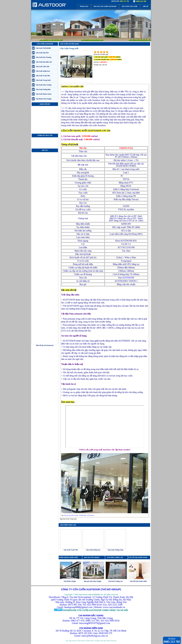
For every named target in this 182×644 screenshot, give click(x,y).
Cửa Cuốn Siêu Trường (44, 85)
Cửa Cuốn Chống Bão (43, 90)
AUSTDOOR (128, 278)
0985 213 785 (141, 1)
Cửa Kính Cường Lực (115, 581)
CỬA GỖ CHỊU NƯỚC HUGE (138, 557)
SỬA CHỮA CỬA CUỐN (130, 6)
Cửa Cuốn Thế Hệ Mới (43, 48)
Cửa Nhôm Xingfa (70, 581)
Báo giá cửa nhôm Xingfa (71, 515)
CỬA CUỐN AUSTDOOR (45, 44)
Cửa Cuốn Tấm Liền (43, 67)
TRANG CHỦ (84, 6)
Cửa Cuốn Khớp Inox (43, 71)
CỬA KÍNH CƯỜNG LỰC (116, 557)
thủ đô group (91, 515)
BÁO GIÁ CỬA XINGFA (92, 557)
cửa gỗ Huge (83, 515)
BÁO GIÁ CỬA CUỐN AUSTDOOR (105, 6)
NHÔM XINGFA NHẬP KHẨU (69, 557)
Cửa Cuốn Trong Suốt (43, 80)
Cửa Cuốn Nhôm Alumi (44, 94)
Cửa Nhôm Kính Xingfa (44, 99)
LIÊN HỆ (145, 6)
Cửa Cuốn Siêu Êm (42, 53)
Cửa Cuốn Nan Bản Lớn (44, 62)
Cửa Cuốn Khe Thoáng (44, 57)
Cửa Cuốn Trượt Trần (43, 76)
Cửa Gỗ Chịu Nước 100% (138, 581)
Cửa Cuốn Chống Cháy (116, 550)
